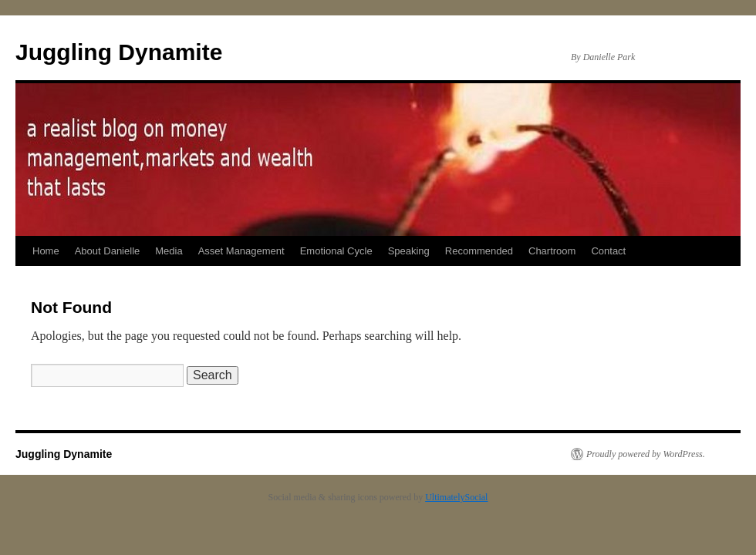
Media (169, 251)
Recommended (479, 251)
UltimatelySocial (456, 497)
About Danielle (108, 251)
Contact (608, 251)
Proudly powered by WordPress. (646, 454)
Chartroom (552, 251)
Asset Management (241, 251)
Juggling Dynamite (119, 52)
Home (46, 251)
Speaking (409, 251)
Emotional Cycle (336, 251)
